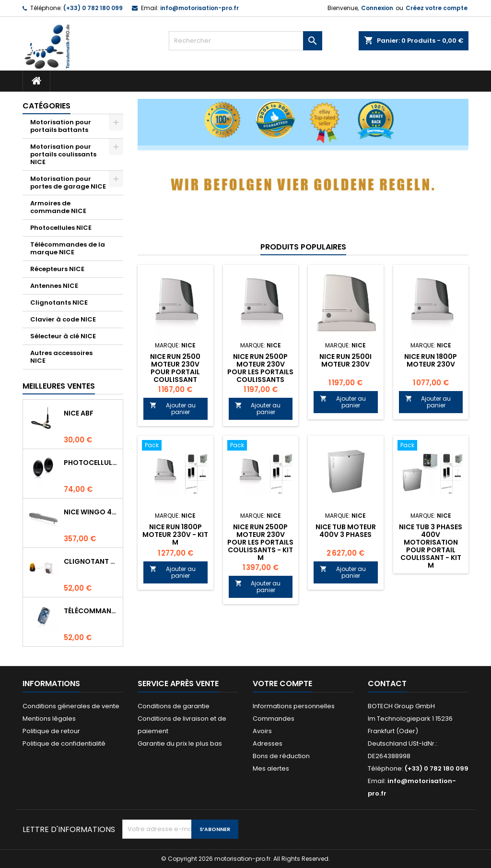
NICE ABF (79, 413)
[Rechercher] (245, 41)
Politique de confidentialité (64, 743)
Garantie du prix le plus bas (180, 743)
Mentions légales (49, 719)
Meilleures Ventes (59, 386)
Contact (387, 684)
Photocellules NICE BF (91, 463)
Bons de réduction (281, 756)
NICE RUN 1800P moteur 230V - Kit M (175, 535)
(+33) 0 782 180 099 (93, 8)
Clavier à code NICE (63, 319)
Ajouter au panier (173, 409)
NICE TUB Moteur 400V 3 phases (346, 531)
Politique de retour (51, 731)
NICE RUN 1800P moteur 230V (431, 360)
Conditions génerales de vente (71, 706)
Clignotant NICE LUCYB (91, 561)
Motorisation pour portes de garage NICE (68, 183)
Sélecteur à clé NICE (63, 336)
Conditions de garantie (174, 706)
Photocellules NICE (61, 228)
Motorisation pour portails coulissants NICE (63, 154)
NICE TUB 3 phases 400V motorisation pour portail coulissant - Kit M (431, 546)
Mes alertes (271, 768)
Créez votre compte (437, 8)
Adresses (268, 743)
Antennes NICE (54, 286)
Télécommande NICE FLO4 (91, 611)
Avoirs (262, 731)
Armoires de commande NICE (58, 207)
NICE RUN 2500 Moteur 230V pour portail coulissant (175, 368)
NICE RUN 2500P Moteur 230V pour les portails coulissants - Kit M (260, 542)
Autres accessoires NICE (61, 357)
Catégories (47, 106)
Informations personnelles (294, 706)
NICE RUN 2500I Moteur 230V (345, 360)
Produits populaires (303, 247)
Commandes (274, 719)
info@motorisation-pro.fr (199, 8)
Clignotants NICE (59, 303)
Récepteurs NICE (57, 269)
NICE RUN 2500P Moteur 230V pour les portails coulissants (260, 368)
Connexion (377, 8)
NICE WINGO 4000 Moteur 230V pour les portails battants (91, 512)
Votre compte (282, 684)
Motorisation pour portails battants (61, 126)
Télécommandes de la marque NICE (68, 248)
